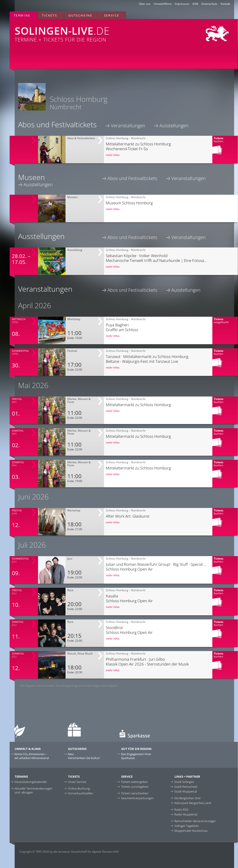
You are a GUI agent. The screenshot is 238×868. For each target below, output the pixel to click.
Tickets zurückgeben (135, 787)
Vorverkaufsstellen (81, 793)
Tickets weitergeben (134, 782)
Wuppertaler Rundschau (191, 831)
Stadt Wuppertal (186, 791)
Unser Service (77, 782)
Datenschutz (209, 4)
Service (112, 15)
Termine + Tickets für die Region (77, 31)
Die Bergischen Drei (187, 798)
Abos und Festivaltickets (132, 178)
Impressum (182, 4)
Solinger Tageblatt (187, 826)
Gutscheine (80, 15)
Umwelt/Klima (163, 4)
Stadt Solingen (184, 782)
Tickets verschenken (135, 793)
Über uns (145, 4)
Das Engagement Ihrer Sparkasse (136, 756)
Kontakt (225, 4)
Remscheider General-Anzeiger (195, 821)
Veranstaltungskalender (31, 782)
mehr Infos (113, 155)
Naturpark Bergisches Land (193, 803)
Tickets (49, 15)
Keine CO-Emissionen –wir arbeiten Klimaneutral (32, 756)
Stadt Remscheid (186, 787)
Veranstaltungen (128, 126)
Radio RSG (181, 810)
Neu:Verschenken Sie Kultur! (84, 756)
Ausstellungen (174, 126)
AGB (195, 4)
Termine (22, 15)
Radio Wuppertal (186, 814)
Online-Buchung (79, 788)
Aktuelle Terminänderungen (33, 790)
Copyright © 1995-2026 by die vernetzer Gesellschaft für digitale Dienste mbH (69, 852)
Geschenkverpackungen (137, 798)
